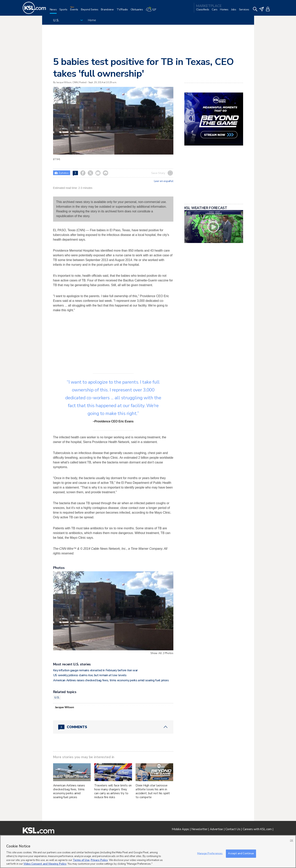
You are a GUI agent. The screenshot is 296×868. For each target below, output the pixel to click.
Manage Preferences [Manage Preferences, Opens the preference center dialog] (210, 853)
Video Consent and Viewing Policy (45, 864)
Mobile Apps (180, 829)
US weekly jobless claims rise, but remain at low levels (90, 675)
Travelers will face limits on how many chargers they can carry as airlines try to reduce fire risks (113, 791)
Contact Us (233, 829)
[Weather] (152, 11)
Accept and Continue (241, 853)
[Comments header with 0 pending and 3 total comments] (113, 727)
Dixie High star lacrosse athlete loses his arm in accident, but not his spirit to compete (153, 791)
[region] (148, 852)
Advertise (216, 829)
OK (291, 840)
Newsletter (199, 829)
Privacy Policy (99, 860)
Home (92, 20)
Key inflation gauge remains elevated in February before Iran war (95, 670)
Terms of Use (81, 860)
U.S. (57, 697)
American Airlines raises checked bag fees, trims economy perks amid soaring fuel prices (111, 680)
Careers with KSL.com (257, 829)
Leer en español (164, 181)
